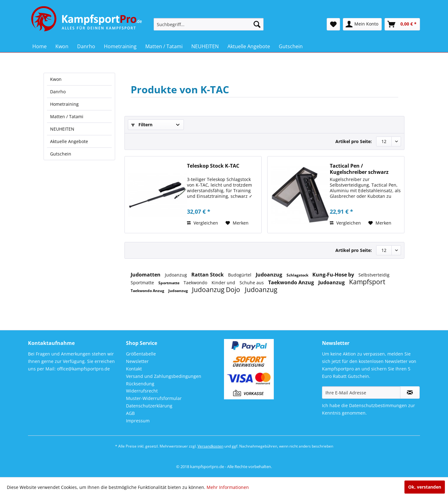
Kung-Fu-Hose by (334, 275)
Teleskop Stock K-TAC (213, 166)
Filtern (142, 125)
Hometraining (64, 104)
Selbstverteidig (374, 275)
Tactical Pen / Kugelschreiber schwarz (359, 169)
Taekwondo (196, 283)
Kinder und (224, 283)
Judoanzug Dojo (217, 290)
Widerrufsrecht (142, 391)
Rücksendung (140, 384)
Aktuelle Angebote (69, 141)
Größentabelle (141, 354)
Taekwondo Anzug (292, 282)
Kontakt (134, 369)
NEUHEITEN (62, 129)
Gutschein (61, 154)
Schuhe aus (252, 283)
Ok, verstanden (425, 487)
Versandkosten (210, 446)
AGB (130, 413)
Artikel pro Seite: (354, 141)
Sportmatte (143, 283)
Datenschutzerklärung (149, 406)
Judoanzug (177, 275)
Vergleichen (203, 223)
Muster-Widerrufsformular (154, 398)
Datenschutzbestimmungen (378, 405)
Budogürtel (240, 275)
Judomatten (146, 275)
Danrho (58, 92)
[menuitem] (209, 24)
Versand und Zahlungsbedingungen (164, 376)
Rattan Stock (208, 275)
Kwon (56, 79)
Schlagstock (298, 275)
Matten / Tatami (67, 116)
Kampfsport (367, 282)
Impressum (138, 421)
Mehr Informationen (228, 487)
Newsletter (137, 361)
